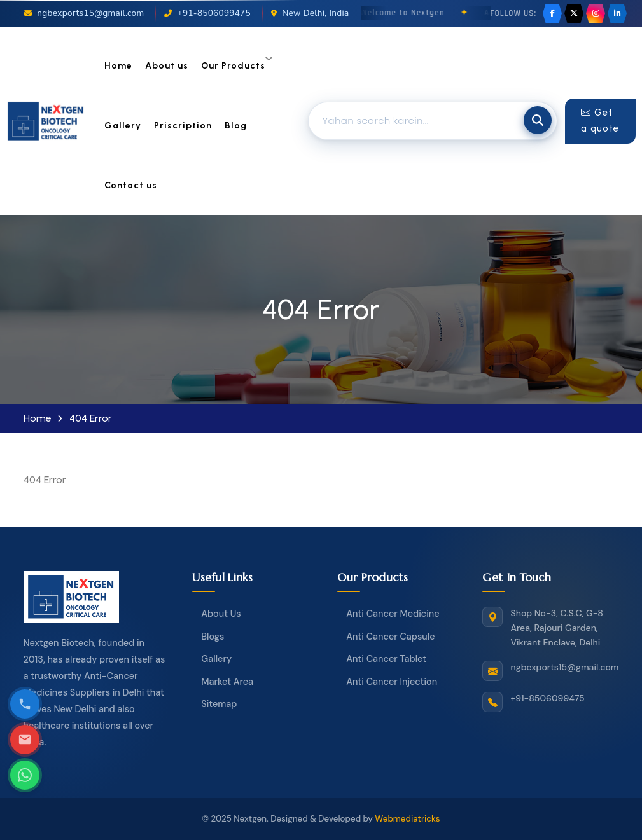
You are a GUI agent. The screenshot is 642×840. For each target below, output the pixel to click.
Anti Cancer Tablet (386, 659)
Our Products (233, 66)
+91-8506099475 (207, 13)
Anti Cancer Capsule (390, 637)
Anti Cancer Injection (392, 682)
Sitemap (219, 704)
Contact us (131, 185)
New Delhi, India (310, 13)
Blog (236, 126)
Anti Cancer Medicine (393, 614)
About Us (221, 614)
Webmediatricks (407, 819)
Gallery (123, 126)
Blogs (213, 637)
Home (118, 66)
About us (167, 66)
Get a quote (600, 121)
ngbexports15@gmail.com (84, 13)
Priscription (183, 126)
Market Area (227, 682)
